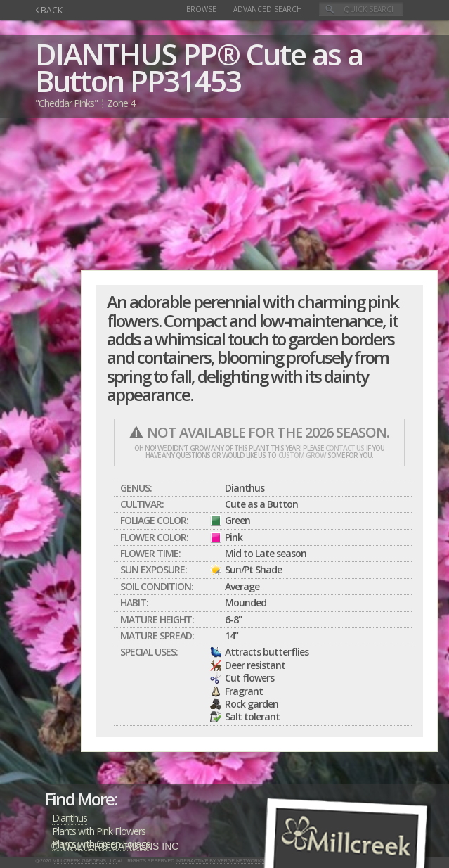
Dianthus (70, 818)
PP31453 (186, 81)
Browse (201, 9)
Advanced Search (268, 9)
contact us (345, 448)
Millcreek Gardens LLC (85, 861)
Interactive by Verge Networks (220, 861)
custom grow (302, 455)
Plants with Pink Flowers (99, 831)
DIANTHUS (106, 54)
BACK (49, 10)
